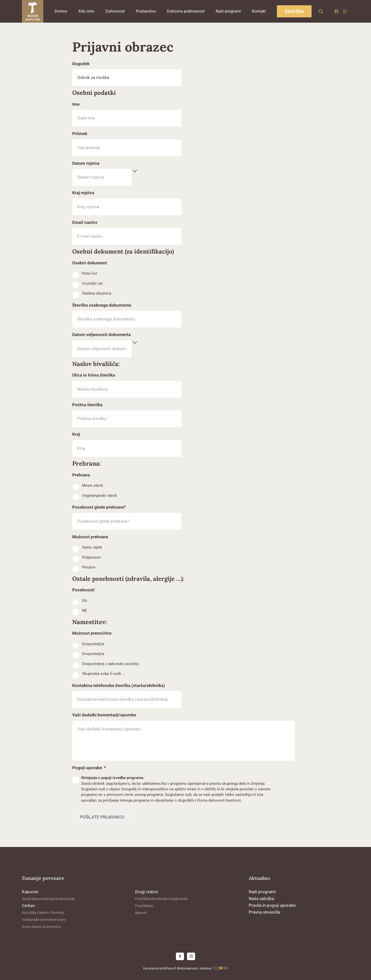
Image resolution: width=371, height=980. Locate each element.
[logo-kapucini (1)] (33, 11)
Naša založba (261, 899)
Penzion (89, 567)
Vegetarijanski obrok (100, 496)
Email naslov (85, 222)
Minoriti (141, 913)
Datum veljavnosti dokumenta (101, 335)
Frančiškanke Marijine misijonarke (161, 899)
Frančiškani (144, 906)
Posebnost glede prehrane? (99, 507)
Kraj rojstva (83, 193)
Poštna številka (87, 405)
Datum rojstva (86, 163)
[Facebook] (336, 11)
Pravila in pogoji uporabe (272, 905)
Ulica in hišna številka (94, 375)
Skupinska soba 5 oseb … (103, 674)
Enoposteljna (93, 644)
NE (85, 610)
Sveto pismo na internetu (41, 927)
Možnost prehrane (90, 537)
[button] (321, 11)
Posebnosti (83, 590)
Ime (76, 104)
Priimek (80, 134)
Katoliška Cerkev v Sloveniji (43, 913)
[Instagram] (345, 11)
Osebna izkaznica (97, 293)
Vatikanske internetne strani (44, 920)
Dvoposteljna (93, 654)
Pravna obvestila (264, 912)
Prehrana (81, 475)
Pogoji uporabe (89, 768)
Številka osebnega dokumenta (102, 305)
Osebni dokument (90, 263)
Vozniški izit (92, 283)
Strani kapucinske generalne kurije (48, 899)
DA (85, 601)
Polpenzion (91, 557)
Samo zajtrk (92, 547)
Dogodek (81, 64)
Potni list (90, 273)
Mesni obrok (93, 485)
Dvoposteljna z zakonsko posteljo (111, 664)
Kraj (76, 434)
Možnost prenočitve (92, 633)
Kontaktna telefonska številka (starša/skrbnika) (119, 685)
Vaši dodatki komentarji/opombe (104, 715)
